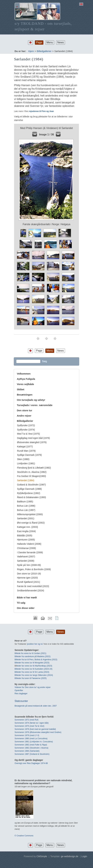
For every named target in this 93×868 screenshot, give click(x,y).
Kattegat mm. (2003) (28, 527)
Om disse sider (26, 608)
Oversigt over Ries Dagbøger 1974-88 (31, 763)
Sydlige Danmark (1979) (29, 455)
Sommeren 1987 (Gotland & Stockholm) (32, 754)
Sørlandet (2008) (26, 561)
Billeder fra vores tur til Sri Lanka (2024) (32, 672)
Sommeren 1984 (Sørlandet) (27, 751)
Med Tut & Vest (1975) (28, 434)
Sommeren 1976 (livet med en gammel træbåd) (35, 729)
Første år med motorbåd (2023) (33, 586)
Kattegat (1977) (25, 447)
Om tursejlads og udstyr (31, 400)
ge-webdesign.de (70, 856)
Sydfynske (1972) (26, 425)
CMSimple (42, 856)
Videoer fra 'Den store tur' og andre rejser (33, 687)
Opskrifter (19, 690)
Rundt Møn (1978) (26, 451)
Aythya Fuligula (26, 379)
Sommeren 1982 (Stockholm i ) (31, 748)
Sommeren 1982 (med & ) (31, 745)
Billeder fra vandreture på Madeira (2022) (33, 656)
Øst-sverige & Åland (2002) (31, 523)
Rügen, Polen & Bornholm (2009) (34, 569)
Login (84, 856)
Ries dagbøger (21, 694)
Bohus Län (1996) (26, 506)
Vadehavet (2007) (26, 557)
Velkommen (24, 374)
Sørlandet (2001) (26, 518)
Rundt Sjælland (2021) (28, 582)
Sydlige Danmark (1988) (29, 489)
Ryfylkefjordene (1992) (29, 493)
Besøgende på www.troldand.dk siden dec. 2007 (36, 706)
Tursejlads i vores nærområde (35, 405)
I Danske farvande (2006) (30, 552)
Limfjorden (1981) (26, 463)
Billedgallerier (44, 51)
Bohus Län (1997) (26, 510)
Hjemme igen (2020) (27, 578)
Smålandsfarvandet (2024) (31, 590)
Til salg (21, 603)
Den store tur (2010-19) (29, 574)
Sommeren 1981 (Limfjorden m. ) (34, 742)
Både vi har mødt (27, 597)
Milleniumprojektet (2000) (30, 514)
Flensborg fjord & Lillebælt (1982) (34, 468)
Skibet (21, 389)
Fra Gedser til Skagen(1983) (32, 476)
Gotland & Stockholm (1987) (31, 485)
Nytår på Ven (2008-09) (29, 565)
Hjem (31, 51)
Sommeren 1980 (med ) (31, 739)
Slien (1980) (23, 459)
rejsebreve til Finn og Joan (41, 111)
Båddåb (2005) (25, 536)
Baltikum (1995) (25, 502)
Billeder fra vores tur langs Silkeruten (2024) (34, 675)
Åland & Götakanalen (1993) (32, 497)
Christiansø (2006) (26, 548)
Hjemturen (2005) (26, 540)
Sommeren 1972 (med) (26, 720)
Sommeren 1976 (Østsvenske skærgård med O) (38, 732)
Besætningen (25, 395)
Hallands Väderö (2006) (29, 544)
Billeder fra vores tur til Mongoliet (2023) (32, 663)
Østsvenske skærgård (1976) (32, 442)
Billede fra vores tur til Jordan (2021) (30, 653)
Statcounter (21, 701)
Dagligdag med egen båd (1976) (33, 438)
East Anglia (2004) (26, 531)
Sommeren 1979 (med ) (27, 735)
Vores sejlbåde (25, 384)
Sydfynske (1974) (26, 430)
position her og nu (35, 644)
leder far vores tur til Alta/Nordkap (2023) (34, 666)
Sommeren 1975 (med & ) (29, 726)
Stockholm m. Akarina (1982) (32, 472)
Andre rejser (24, 416)
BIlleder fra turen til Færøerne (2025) (31, 678)
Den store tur (24, 410)
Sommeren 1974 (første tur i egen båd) (32, 723)
